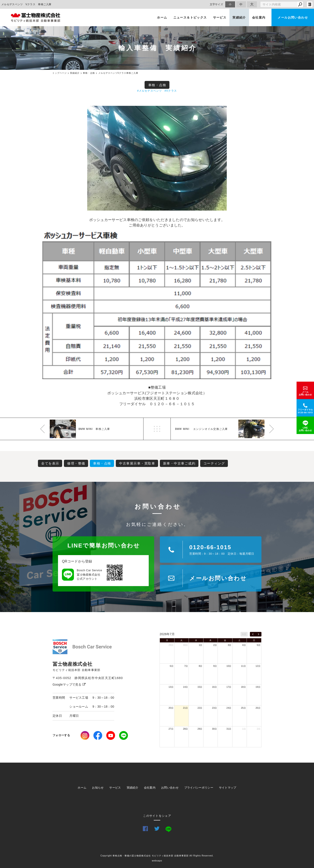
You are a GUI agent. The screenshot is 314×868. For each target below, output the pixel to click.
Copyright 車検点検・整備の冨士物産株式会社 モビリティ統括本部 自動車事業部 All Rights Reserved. (157, 856)
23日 (214, 708)
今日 (244, 634)
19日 (258, 687)
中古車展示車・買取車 (137, 463)
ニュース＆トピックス (190, 17)
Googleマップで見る (69, 684)
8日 (201, 666)
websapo (157, 861)
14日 (185, 687)
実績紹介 (239, 17)
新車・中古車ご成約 (179, 463)
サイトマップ (228, 788)
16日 (214, 687)
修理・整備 (76, 463)
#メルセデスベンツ (149, 91)
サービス (220, 17)
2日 (215, 645)
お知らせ (98, 788)
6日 (172, 666)
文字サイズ (217, 4)
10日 (229, 666)
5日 (259, 645)
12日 (258, 666)
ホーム (162, 17)
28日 (185, 729)
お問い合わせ (170, 788)
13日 (171, 687)
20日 (171, 708)
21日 (185, 708)
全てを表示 (50, 463)
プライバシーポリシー (199, 788)
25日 (243, 708)
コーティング (214, 463)
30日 (185, 645)
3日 (229, 645)
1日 (201, 645)
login (310, 4)
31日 (229, 729)
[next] (259, 634)
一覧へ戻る (157, 429)
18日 (243, 687)
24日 (229, 708)
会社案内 (259, 17)
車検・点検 (157, 85)
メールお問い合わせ (293, 17)
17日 (229, 687)
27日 (171, 729)
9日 (215, 666)
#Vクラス (171, 91)
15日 (200, 687)
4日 (244, 645)
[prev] (253, 634)
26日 (258, 708)
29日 (171, 645)
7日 (186, 666)
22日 (200, 708)
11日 (243, 666)
